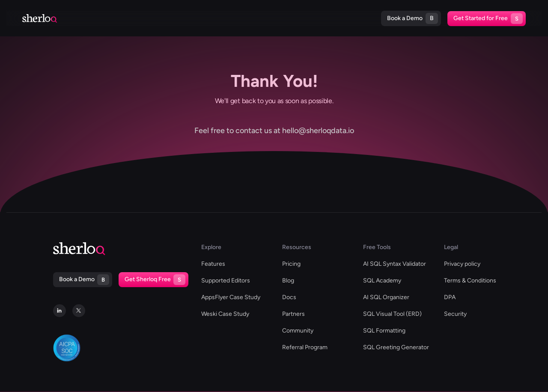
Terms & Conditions (470, 281)
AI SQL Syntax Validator (395, 264)
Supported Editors (132, 18)
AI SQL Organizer (386, 297)
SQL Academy (382, 281)
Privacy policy (462, 264)
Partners (293, 314)
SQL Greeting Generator (396, 347)
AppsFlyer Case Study (231, 297)
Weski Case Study (225, 314)
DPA (450, 297)
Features (213, 264)
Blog (294, 18)
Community (298, 331)
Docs (321, 18)
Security (455, 314)
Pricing (352, 18)
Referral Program (305, 347)
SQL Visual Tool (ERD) (392, 314)
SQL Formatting (384, 331)
